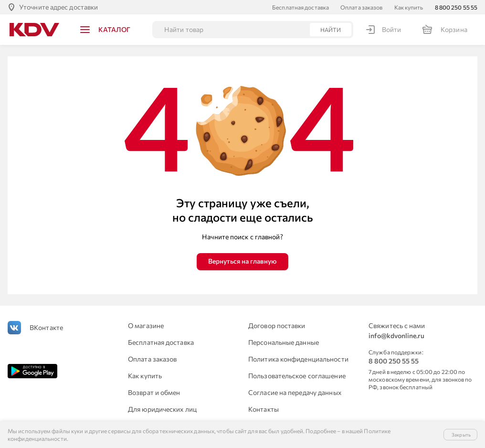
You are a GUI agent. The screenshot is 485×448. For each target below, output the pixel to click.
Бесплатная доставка (300, 7)
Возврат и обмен (154, 392)
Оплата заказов (361, 7)
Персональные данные (284, 342)
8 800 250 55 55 (456, 7)
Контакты (264, 409)
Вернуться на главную (242, 261)
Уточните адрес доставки (58, 7)
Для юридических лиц (162, 409)
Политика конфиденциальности (298, 359)
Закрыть (461, 435)
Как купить (409, 7)
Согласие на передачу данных (295, 392)
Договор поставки (277, 325)
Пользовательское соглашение (297, 376)
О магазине (146, 325)
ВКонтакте (46, 327)
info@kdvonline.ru (396, 336)
